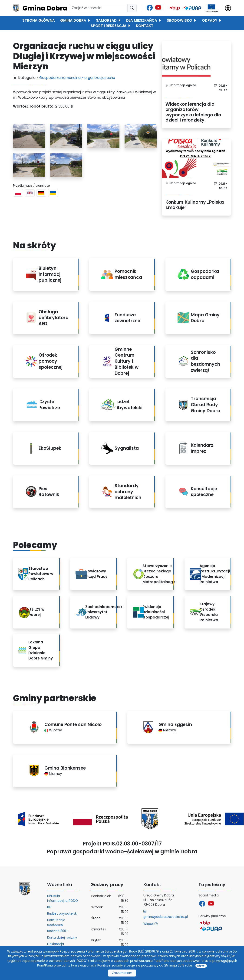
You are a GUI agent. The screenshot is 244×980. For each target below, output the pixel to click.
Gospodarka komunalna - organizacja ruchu (77, 78)
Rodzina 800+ (58, 931)
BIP (49, 907)
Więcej (150, 924)
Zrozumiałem (122, 973)
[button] (228, 8)
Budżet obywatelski (62, 914)
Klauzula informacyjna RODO (63, 898)
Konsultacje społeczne (56, 922)
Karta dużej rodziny (62, 938)
